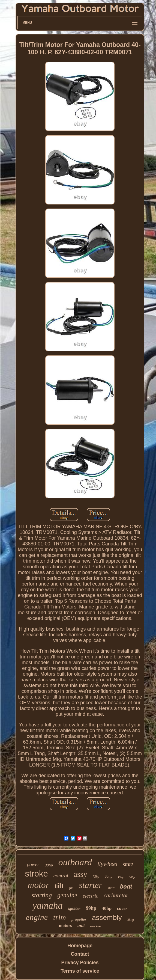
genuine (67, 895)
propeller (79, 919)
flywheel (107, 864)
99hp (91, 908)
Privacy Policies (80, 963)
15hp (121, 877)
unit (81, 926)
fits (71, 888)
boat (126, 886)
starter (90, 885)
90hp (49, 865)
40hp (107, 908)
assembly (107, 917)
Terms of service (80, 971)
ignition (74, 909)
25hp (131, 920)
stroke (36, 874)
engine (37, 917)
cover (122, 908)
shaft (111, 888)
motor (39, 885)
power (33, 865)
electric (90, 896)
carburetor (116, 895)
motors (65, 926)
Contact (80, 954)
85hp (109, 876)
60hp (132, 877)
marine (96, 926)
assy (80, 874)
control (61, 876)
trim (60, 917)
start (128, 864)
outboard (75, 862)
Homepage (80, 946)
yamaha (48, 906)
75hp (96, 877)
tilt (59, 886)
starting (42, 895)
